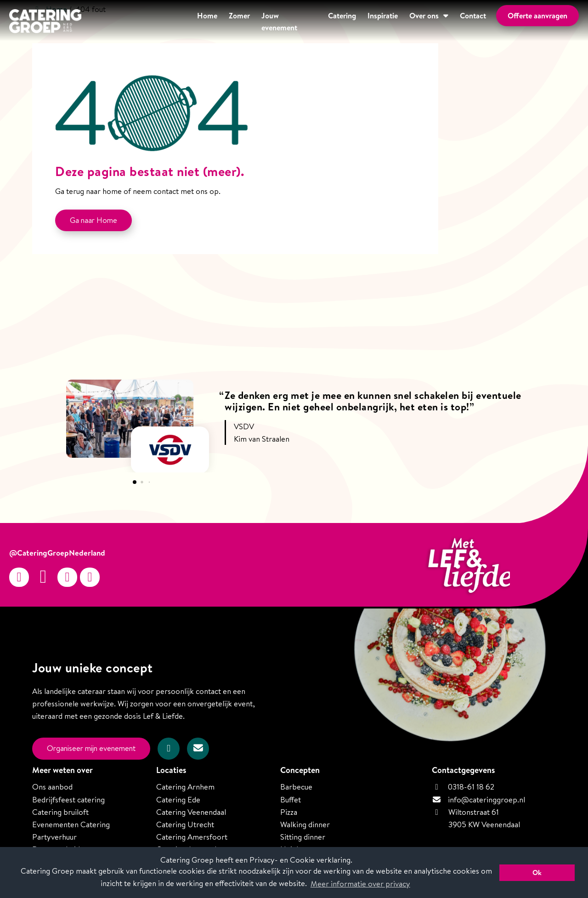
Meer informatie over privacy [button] (360, 884)
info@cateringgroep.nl (486, 799)
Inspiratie (361, 21)
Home (166, 21)
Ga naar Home (94, 220)
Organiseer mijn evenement (94, 748)
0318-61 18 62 (463, 786)
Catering (315, 21)
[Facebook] (43, 577)
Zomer (202, 21)
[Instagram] (19, 577)
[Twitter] (67, 577)
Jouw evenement (256, 21)
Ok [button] (537, 872)
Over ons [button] (407, 21)
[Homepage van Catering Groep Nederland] (45, 23)
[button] (135, 482)
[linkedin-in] (90, 577)
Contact (460, 21)
